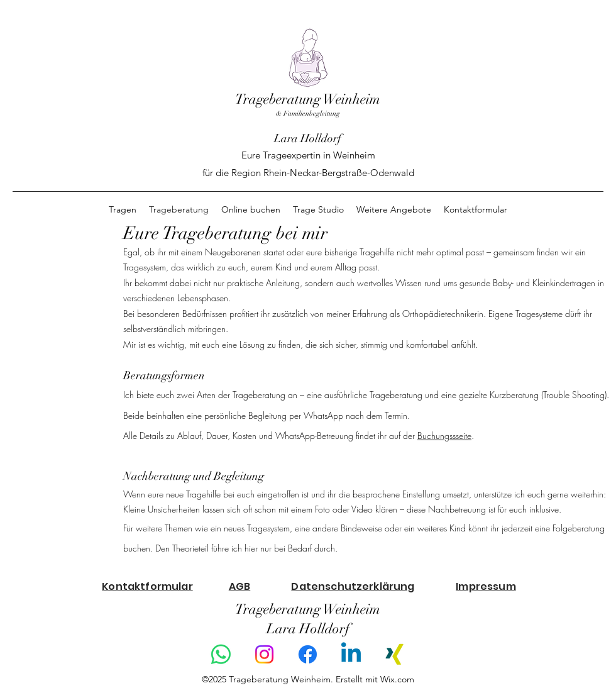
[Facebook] (308, 654)
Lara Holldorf (308, 138)
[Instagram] (264, 654)
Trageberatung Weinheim (308, 99)
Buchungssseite (444, 436)
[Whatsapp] (221, 654)
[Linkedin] (351, 654)
